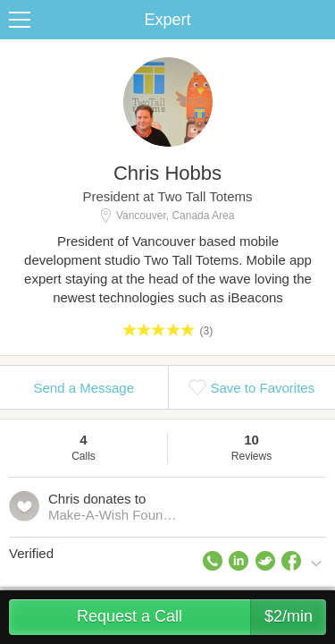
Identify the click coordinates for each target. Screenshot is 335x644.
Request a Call (201, 617)
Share (317, 20)
